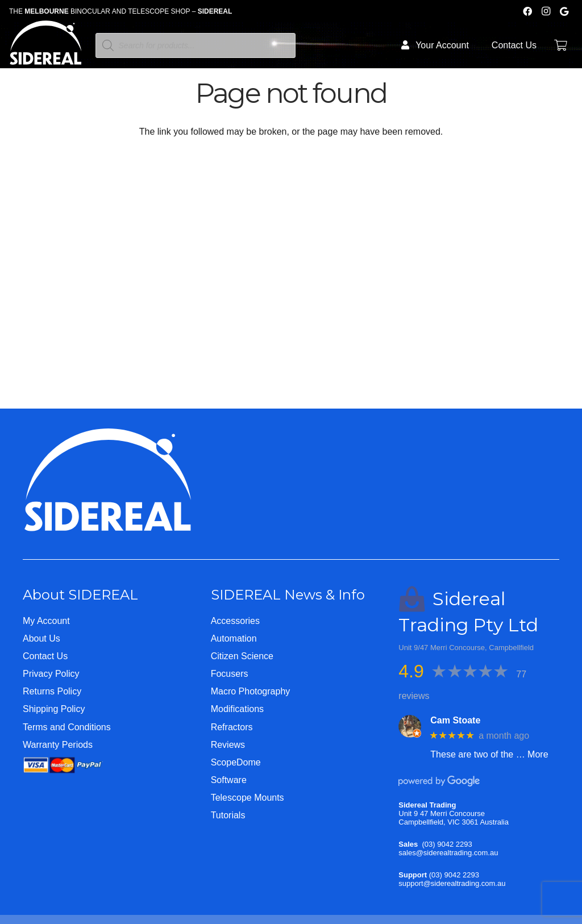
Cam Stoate (455, 720)
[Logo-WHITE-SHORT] (46, 48)
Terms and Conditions (67, 727)
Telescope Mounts (248, 798)
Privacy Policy (51, 674)
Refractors (232, 727)
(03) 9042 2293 (447, 844)
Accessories (235, 621)
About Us (41, 638)
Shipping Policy (54, 709)
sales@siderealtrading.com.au (448, 853)
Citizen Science (242, 656)
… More (532, 754)
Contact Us (45, 656)
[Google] (564, 11)
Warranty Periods (58, 745)
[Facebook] (527, 11)
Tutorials (228, 815)
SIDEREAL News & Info (288, 595)
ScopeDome (236, 762)
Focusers (230, 674)
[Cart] (560, 45)
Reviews (228, 745)
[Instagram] (546, 11)
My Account (46, 621)
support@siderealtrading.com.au (452, 883)
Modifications (237, 709)
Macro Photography (251, 691)
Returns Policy (52, 691)
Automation (234, 638)
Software (229, 780)
